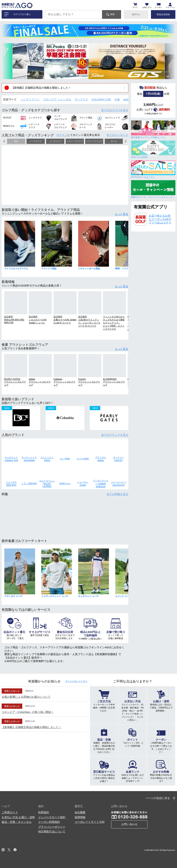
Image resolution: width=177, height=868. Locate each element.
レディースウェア (94, 141)
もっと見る (122, 214)
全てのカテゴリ (115, 110)
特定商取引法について (52, 831)
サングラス (81, 99)
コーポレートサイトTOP (90, 822)
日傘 (117, 99)
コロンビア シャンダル (57, 99)
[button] (7, 61)
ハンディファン (30, 99)
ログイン (136, 14)
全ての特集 (117, 494)
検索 (112, 14)
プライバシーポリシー (52, 827)
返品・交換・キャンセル (17, 822)
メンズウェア (55, 141)
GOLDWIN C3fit (101, 99)
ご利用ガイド (10, 812)
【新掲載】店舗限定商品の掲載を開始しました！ (41, 88)
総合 (16, 141)
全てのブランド (115, 435)
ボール (114, 141)
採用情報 (80, 817)
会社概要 (80, 812)
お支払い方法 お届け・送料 (18, 817)
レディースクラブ (75, 141)
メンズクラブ (36, 141)
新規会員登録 (163, 14)
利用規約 (44, 812)
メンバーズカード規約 (52, 817)
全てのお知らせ (76, 681)
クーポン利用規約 (49, 822)
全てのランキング (117, 135)
